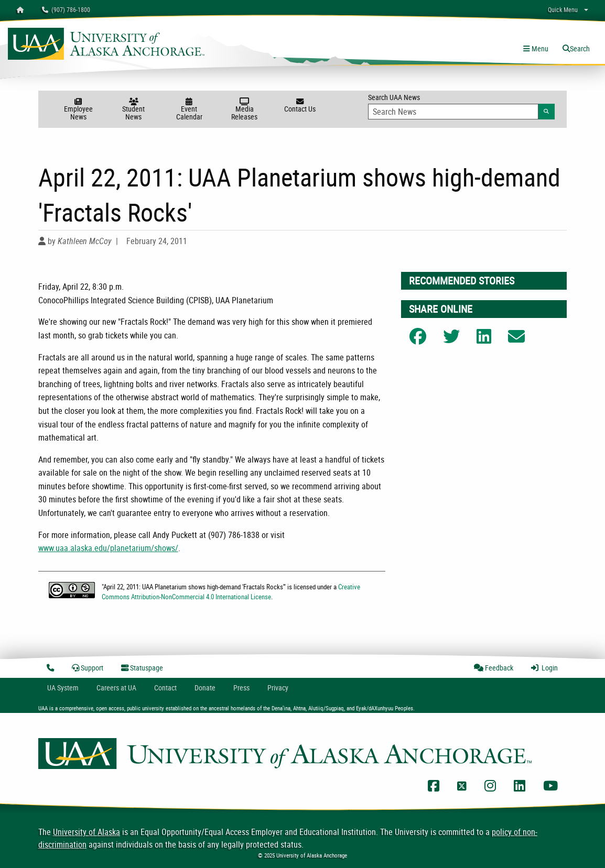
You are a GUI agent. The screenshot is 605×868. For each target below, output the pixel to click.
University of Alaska (87, 832)
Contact (165, 688)
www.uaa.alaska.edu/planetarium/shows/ (108, 548)
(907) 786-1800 (66, 9)
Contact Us (300, 106)
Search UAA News (461, 106)
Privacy (278, 688)
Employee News (78, 110)
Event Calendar (189, 110)
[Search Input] (453, 112)
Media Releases (245, 110)
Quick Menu (563, 9)
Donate (205, 688)
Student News (134, 110)
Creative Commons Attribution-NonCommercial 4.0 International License (231, 592)
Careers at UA (116, 688)
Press (241, 688)
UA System (63, 688)
